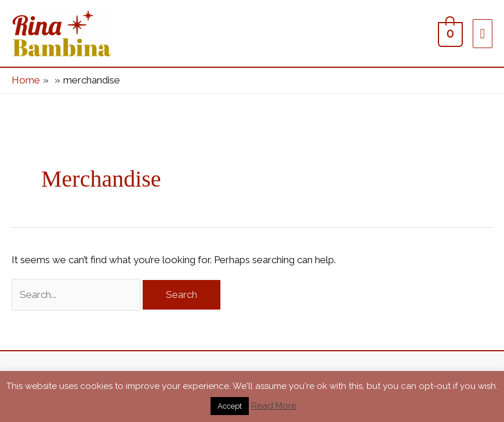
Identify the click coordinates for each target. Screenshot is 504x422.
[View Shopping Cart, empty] (449, 33)
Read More (274, 406)
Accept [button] (230, 406)
